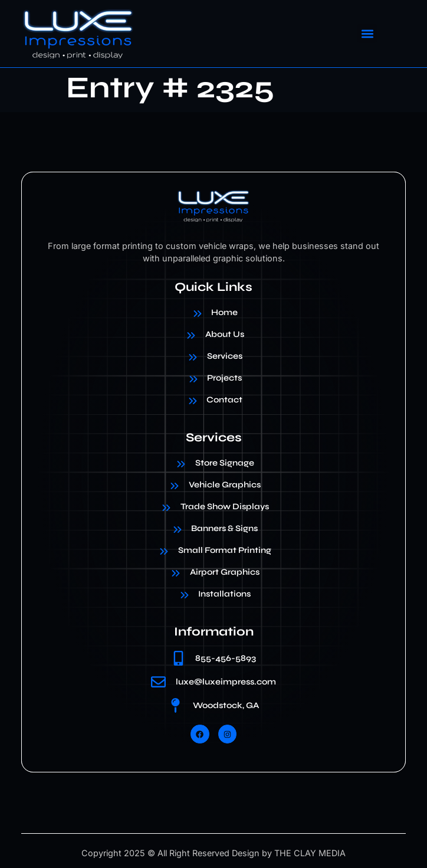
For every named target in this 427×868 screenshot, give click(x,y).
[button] (367, 33)
